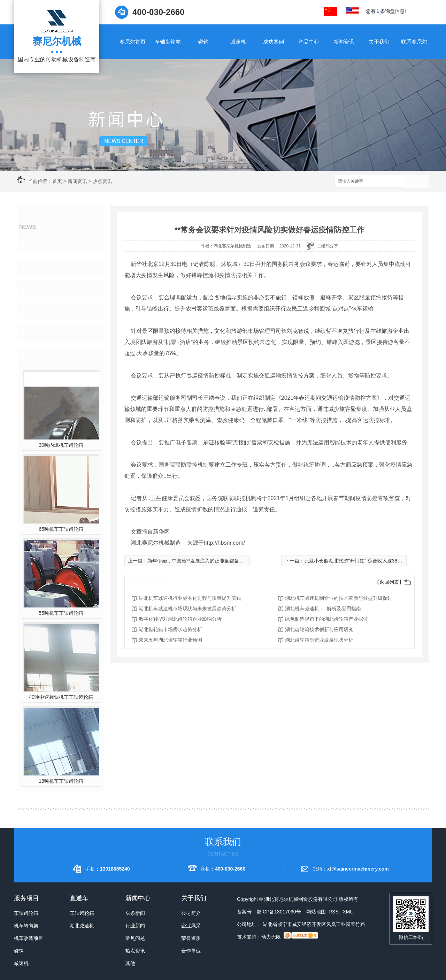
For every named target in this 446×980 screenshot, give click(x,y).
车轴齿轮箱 (168, 42)
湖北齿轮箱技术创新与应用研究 (319, 629)
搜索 (416, 182)
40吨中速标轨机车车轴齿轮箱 (61, 697)
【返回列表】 (389, 582)
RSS (334, 912)
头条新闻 (39, 244)
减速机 (238, 42)
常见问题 (39, 289)
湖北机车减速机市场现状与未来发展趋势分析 (187, 608)
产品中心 (309, 42)
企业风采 (191, 926)
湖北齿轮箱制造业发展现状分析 (319, 640)
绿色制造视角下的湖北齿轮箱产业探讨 (326, 619)
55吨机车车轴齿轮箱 (61, 613)
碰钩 (203, 42)
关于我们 (379, 42)
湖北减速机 (82, 926)
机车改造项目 (29, 938)
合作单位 (191, 951)
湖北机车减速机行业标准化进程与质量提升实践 (190, 598)
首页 (57, 181)
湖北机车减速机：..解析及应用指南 (323, 608)
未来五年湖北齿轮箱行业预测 (170, 640)
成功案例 (274, 42)
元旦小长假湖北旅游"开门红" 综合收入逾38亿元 (356, 561)
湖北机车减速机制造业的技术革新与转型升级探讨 (339, 598)
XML (348, 912)
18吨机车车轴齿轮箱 (61, 781)
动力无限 (271, 937)
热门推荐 (39, 356)
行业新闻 (39, 267)
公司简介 (191, 913)
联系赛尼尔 (414, 42)
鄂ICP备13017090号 (279, 912)
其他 (33, 334)
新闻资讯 (344, 42)
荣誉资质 (191, 938)
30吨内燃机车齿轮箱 (61, 445)
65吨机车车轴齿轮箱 (61, 529)
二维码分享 (328, 246)
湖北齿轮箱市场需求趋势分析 (170, 629)
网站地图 (316, 912)
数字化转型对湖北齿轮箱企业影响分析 (180, 619)
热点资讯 (102, 181)
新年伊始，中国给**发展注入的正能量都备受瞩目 (201, 561)
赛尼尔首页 (133, 42)
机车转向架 (26, 926)
